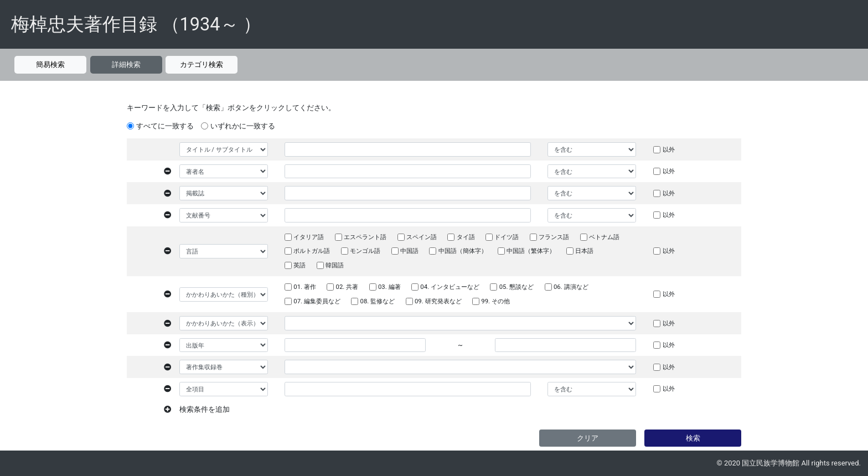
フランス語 (554, 237)
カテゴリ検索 (201, 64)
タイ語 (466, 237)
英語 (299, 265)
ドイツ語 (507, 237)
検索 (693, 438)
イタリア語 (309, 237)
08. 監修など (378, 301)
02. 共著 (347, 287)
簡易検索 (50, 64)
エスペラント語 (365, 237)
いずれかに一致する (243, 126)
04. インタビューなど (450, 287)
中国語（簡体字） (463, 251)
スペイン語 (422, 237)
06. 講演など (571, 287)
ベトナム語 (604, 237)
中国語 (409, 251)
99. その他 (495, 301)
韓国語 (335, 265)
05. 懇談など (517, 287)
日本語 (584, 251)
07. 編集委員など (317, 301)
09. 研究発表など (438, 301)
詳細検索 (126, 64)
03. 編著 (389, 287)
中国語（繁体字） (531, 251)
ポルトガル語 (312, 251)
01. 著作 (305, 287)
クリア (588, 438)
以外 (669, 149)
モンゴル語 (365, 251)
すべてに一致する (165, 126)
